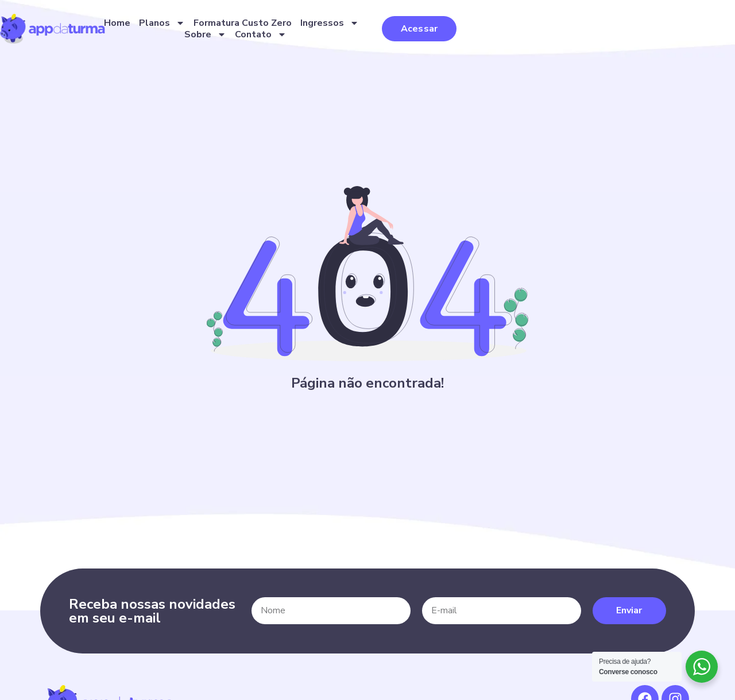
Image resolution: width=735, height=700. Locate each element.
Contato (558, 36)
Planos (276, 36)
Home (231, 36)
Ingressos (444, 36)
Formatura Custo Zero (357, 36)
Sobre (503, 36)
